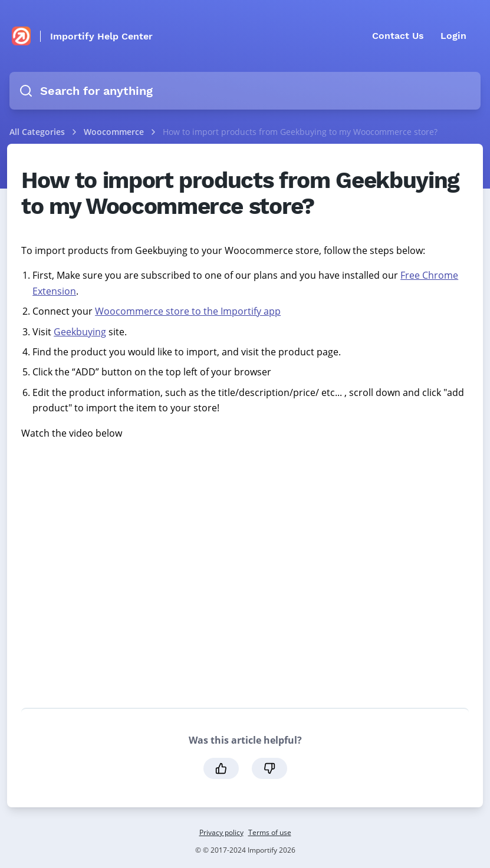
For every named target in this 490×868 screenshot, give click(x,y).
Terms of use (270, 832)
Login (453, 36)
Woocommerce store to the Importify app (188, 311)
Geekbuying (80, 332)
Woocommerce (115, 132)
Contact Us (398, 36)
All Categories (37, 132)
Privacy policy (221, 832)
